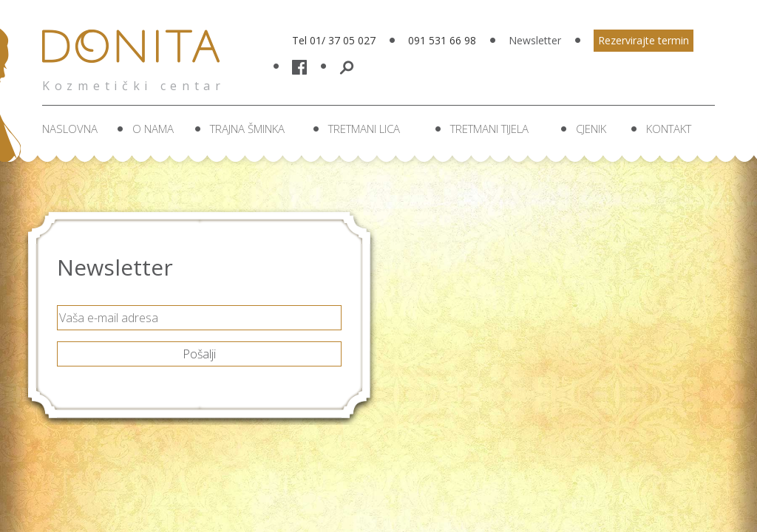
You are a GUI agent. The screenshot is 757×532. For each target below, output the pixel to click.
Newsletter (535, 40)
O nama (153, 129)
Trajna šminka (247, 129)
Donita (135, 55)
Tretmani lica (364, 129)
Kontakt (669, 129)
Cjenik (591, 129)
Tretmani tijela (489, 129)
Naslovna (70, 129)
